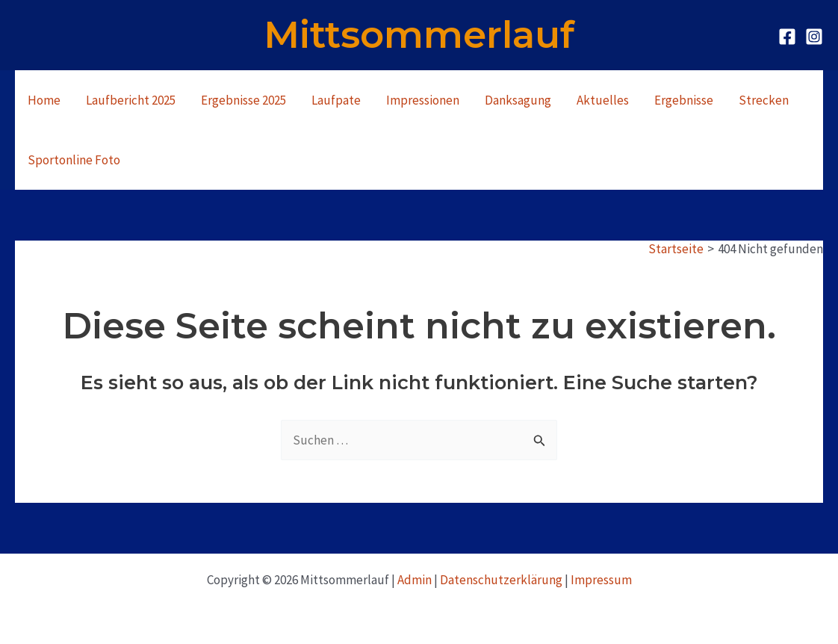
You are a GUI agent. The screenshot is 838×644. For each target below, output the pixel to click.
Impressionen (423, 100)
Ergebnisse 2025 (243, 100)
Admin (415, 580)
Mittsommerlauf (419, 35)
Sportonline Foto (74, 160)
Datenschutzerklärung (501, 580)
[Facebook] (787, 37)
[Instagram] (814, 37)
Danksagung (518, 100)
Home (44, 100)
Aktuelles (603, 100)
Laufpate (336, 100)
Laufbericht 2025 (131, 100)
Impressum (601, 580)
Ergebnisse (684, 100)
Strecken (764, 100)
